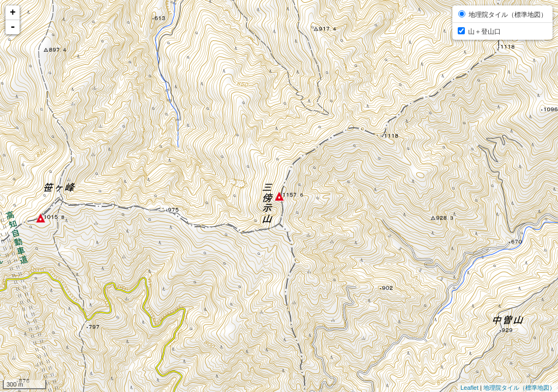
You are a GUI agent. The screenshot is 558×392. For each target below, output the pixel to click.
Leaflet (469, 388)
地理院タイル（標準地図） (519, 388)
